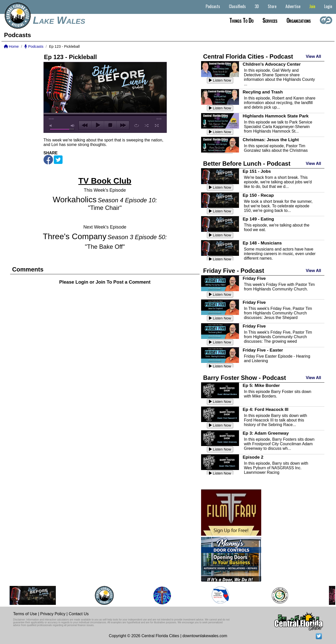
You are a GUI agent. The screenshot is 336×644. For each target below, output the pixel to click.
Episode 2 (253, 457)
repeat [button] (137, 126)
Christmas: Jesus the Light (271, 140)
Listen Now (220, 80)
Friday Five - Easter (263, 350)
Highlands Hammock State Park (275, 116)
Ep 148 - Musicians (262, 243)
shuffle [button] (147, 126)
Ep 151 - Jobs (257, 171)
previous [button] (85, 125)
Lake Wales (59, 20)
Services (270, 20)
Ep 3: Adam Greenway (266, 433)
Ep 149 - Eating (258, 219)
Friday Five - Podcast (234, 271)
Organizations (299, 20)
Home (11, 46)
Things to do (241, 20)
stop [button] (110, 125)
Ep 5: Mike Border (261, 385)
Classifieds (237, 6)
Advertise (293, 6)
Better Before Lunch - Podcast (247, 164)
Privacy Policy (53, 614)
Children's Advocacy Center (272, 64)
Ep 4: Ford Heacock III (265, 409)
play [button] (98, 125)
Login (328, 6)
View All (314, 56)
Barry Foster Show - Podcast (245, 378)
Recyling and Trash (263, 92)
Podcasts (213, 6)
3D (257, 6)
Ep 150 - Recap (258, 195)
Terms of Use (25, 614)
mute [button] (52, 126)
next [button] (123, 125)
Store (272, 6)
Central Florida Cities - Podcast (248, 56)
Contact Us (79, 614)
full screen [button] (157, 126)
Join (312, 6)
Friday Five (254, 278)
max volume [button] (73, 126)
